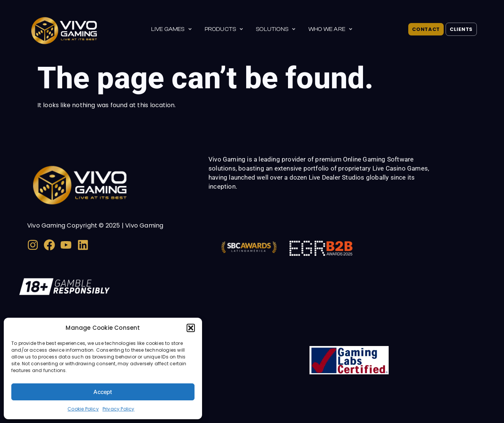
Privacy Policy (119, 409)
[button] (191, 328)
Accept (103, 392)
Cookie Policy (83, 409)
